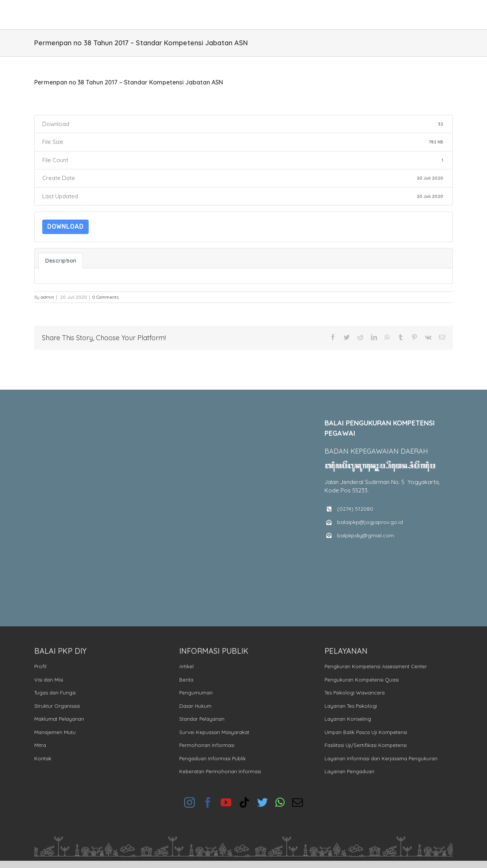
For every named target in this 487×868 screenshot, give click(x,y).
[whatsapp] (280, 803)
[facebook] (208, 803)
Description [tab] (61, 260)
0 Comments (105, 297)
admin (47, 297)
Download (65, 227)
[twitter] (263, 803)
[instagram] (189, 803)
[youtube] (226, 803)
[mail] (298, 803)
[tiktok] (244, 803)
